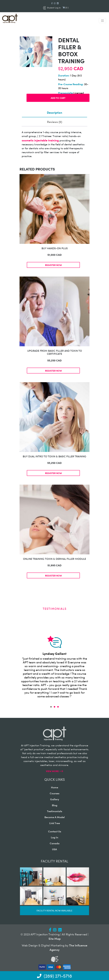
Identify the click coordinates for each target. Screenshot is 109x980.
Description (55, 112)
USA (54, 849)
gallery (55, 799)
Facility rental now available (54, 910)
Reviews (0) (55, 122)
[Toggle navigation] (102, 21)
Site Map (55, 939)
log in (54, 837)
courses (54, 793)
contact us (55, 831)
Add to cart (58, 98)
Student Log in (52, 8)
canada (55, 843)
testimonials (54, 811)
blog (55, 805)
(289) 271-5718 (54, 976)
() (66, 7)
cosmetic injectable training (40, 140)
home (55, 787)
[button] (51, 707)
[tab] (54, 113)
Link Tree (55, 823)
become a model (55, 817)
